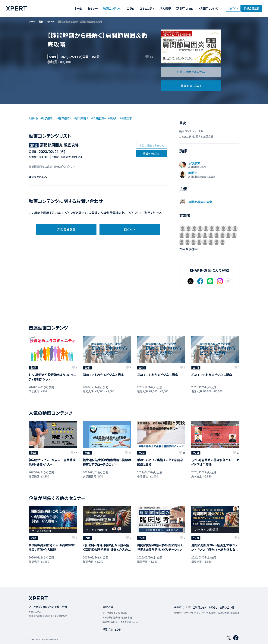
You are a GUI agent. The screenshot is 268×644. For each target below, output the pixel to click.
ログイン (227, 8)
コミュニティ (133, 8)
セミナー (76, 8)
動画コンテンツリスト (191, 132)
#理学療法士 (50, 119)
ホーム (61, 8)
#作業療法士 (69, 119)
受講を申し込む (191, 86)
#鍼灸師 (123, 119)
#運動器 (34, 119)
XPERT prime (173, 8)
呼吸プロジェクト (112, 622)
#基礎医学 (138, 119)
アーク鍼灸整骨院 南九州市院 (117, 610)
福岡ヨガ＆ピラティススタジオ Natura (121, 614)
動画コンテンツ (96, 8)
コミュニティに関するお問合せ (196, 137)
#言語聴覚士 (88, 119)
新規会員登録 (251, 8)
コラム (116, 8)
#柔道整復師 (107, 119)
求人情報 (152, 8)
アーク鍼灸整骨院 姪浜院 (115, 605)
